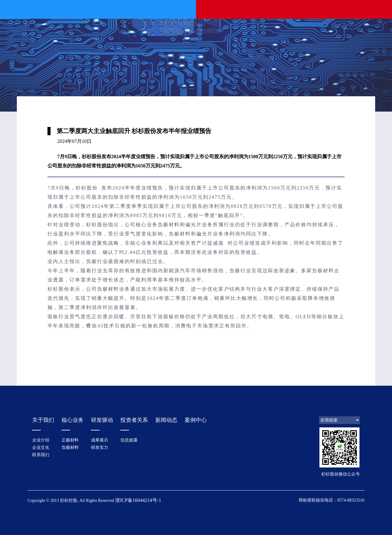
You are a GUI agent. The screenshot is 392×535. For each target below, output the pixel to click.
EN (370, 9)
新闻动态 (166, 420)
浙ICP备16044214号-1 (138, 500)
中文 (358, 9)
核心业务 (73, 420)
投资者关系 (134, 420)
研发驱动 (102, 420)
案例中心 (196, 420)
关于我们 (43, 420)
